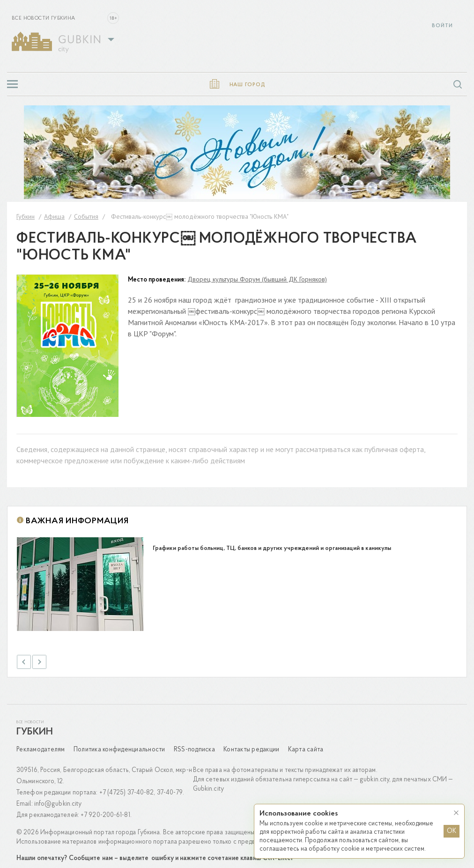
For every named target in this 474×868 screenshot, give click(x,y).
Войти (442, 26)
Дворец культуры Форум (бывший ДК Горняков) (257, 279)
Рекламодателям (41, 744)
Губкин (35, 726)
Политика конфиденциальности (119, 744)
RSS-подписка (194, 744)
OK (452, 831)
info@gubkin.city (58, 798)
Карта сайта (306, 744)
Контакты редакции (251, 744)
